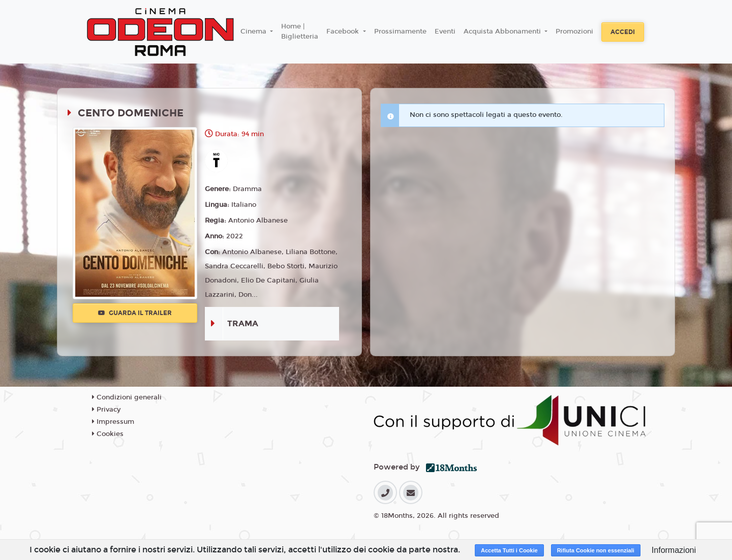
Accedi (623, 32)
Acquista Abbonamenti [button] (503, 32)
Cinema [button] (254, 32)
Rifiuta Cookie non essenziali (596, 550)
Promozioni (574, 32)
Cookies (108, 434)
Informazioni (674, 550)
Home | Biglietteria (300, 32)
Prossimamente (400, 32)
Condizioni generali (127, 397)
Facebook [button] (344, 32)
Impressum (113, 422)
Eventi (445, 32)
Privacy (106, 410)
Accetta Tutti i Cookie (509, 550)
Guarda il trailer (135, 313)
